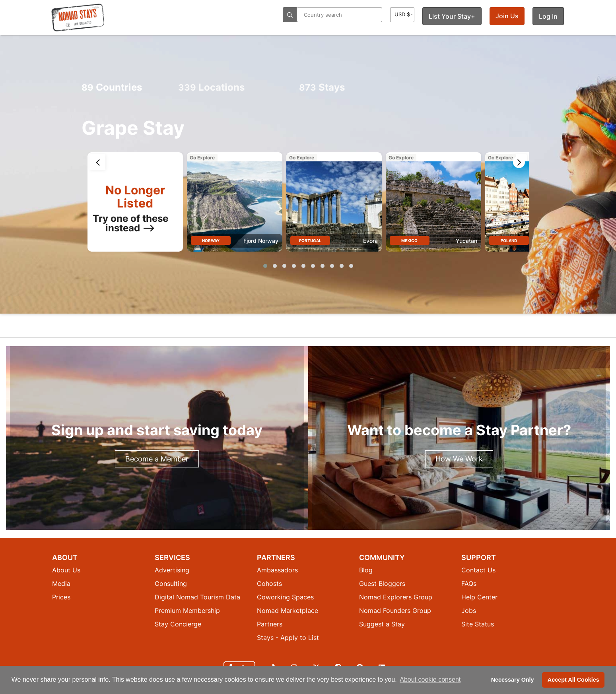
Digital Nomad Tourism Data (197, 597)
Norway (211, 240)
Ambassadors (277, 570)
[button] (265, 266)
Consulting (171, 584)
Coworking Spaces (285, 597)
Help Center (479, 597)
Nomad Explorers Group (396, 597)
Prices (61, 597)
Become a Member (157, 459)
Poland (509, 240)
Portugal (310, 240)
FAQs (469, 584)
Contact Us (478, 570)
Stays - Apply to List (288, 638)
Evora (370, 241)
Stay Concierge (178, 624)
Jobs (469, 611)
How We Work (459, 459)
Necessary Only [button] (513, 680)
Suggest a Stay (382, 624)
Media (61, 584)
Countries (112, 87)
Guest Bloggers (382, 584)
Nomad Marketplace (288, 611)
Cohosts (269, 584)
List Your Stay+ (452, 16)
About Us (66, 570)
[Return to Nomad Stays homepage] (78, 17)
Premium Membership (187, 611)
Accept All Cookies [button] (573, 680)
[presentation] (97, 162)
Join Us (507, 16)
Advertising (172, 570)
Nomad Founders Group (395, 611)
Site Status (478, 624)
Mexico (409, 240)
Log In (548, 16)
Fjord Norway (261, 241)
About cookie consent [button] (430, 679)
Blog (366, 570)
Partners (270, 624)
